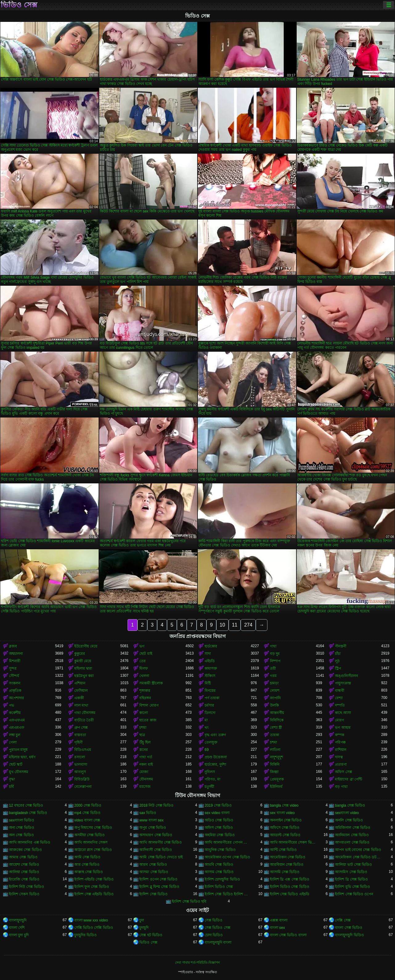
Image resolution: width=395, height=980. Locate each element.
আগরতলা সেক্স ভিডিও (352, 842)
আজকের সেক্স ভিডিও (25, 850)
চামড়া (274, 683)
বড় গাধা (341, 787)
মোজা (144, 772)
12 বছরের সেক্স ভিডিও (26, 805)
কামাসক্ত (211, 668)
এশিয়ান (80, 683)
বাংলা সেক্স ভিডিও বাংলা (288, 935)
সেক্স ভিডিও (214, 920)
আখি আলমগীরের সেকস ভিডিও (293, 842)
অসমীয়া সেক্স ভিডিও (90, 835)
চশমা (143, 728)
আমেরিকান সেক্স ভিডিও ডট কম (358, 857)
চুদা (142, 920)
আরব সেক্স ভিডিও (153, 865)
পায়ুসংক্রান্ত (343, 683)
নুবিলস (210, 772)
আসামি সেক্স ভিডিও (285, 872)
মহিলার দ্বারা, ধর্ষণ (22, 757)
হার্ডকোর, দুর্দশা (215, 764)
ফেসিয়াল (81, 691)
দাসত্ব (339, 757)
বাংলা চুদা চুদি (19, 935)
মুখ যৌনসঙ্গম (19, 772)
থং (207, 728)
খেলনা (144, 676)
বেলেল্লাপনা (83, 787)
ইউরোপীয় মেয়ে (86, 646)
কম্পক (340, 735)
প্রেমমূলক (277, 779)
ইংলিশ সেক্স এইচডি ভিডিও (94, 894)
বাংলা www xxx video (91, 920)
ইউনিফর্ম (276, 787)
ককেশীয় (15, 713)
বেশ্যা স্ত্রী (276, 728)
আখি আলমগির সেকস (91, 842)
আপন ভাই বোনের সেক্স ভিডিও (358, 850)
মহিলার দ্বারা (83, 668)
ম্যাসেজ (145, 787)
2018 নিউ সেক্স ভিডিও (156, 805)
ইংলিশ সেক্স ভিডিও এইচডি (290, 894)
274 (248, 625)
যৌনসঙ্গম (146, 779)
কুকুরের (80, 654)
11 (235, 625)
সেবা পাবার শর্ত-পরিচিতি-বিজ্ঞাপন (197, 962)
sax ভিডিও (148, 813)
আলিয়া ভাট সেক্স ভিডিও (353, 865)
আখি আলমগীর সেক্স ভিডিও (161, 842)
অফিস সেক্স (343, 772)
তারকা (275, 735)
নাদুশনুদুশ (277, 757)
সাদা (208, 654)
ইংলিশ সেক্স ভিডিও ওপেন (354, 894)
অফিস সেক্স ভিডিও (219, 828)
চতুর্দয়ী (209, 787)
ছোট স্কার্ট (16, 764)
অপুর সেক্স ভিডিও (153, 828)
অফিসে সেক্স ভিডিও (285, 828)
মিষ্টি (208, 683)
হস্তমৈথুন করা (84, 676)
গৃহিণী (78, 742)
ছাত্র (142, 735)
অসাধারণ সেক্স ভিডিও (156, 835)
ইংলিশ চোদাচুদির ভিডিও (222, 879)
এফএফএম (17, 720)
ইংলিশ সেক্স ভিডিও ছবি (189, 901)
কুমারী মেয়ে (83, 661)
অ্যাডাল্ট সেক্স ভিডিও (285, 835)
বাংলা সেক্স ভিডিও (349, 928)
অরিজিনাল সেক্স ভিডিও (353, 828)
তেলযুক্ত (211, 742)
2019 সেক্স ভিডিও (218, 805)
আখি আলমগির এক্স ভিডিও (30, 842)
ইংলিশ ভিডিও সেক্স (219, 887)
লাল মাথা (81, 705)
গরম (273, 676)
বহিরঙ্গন (145, 698)
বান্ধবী (340, 691)
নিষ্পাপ (275, 661)
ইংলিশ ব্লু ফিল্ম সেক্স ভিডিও (159, 887)
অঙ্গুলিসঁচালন (346, 676)
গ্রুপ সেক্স (81, 728)
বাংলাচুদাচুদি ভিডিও (349, 935)
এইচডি (210, 661)
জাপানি (275, 698)
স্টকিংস (210, 676)
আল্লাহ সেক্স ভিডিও (89, 872)
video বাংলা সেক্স (87, 820)
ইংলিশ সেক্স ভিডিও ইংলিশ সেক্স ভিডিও (228, 894)
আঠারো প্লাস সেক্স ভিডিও (93, 850)
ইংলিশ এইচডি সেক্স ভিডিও (94, 879)
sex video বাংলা (217, 813)
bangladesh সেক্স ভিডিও (28, 813)
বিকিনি (275, 764)
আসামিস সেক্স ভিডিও (351, 872)
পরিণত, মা (212, 779)
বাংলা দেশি (17, 928)
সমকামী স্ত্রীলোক (151, 683)
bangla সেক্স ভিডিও (350, 805)
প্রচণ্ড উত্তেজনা (216, 757)
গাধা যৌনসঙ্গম (85, 713)
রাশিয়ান (341, 750)
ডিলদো (210, 713)
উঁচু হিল (145, 742)
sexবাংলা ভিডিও (22, 820)
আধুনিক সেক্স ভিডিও (220, 850)
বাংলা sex (277, 928)
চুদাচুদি (144, 928)
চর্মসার (209, 705)
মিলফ (144, 668)
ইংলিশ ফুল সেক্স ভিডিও (92, 887)
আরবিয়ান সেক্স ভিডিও (287, 865)
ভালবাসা (81, 764)
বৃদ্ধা (12, 779)
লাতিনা (275, 750)
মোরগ (340, 720)
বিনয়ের (210, 691)
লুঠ (337, 661)
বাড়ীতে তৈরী (84, 720)
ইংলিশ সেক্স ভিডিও (153, 894)
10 (222, 625)
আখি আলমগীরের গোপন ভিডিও (228, 842)
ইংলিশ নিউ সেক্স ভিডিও (26, 887)
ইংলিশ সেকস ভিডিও (24, 894)
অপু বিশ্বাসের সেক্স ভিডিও (93, 828)
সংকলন (15, 683)
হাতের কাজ (148, 720)
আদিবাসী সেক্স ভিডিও (156, 850)
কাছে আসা (343, 713)
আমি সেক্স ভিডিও (88, 857)
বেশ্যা (339, 698)
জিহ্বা (274, 772)
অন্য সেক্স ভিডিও (22, 828)
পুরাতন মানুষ (18, 750)
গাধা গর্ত (146, 757)
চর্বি (11, 787)
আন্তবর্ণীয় (277, 713)
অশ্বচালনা (16, 654)
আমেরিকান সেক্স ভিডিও (288, 857)
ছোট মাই (146, 654)
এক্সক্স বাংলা (279, 920)
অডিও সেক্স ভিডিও (219, 820)
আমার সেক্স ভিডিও (23, 857)
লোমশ (275, 691)
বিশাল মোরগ (149, 705)
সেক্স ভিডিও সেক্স (218, 928)
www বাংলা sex (151, 820)
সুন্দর (13, 668)
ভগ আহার (343, 728)
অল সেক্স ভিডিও (21, 835)
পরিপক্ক (340, 742)
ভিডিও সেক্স (19, 5)
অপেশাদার (16, 698)
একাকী (79, 698)
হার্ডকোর (211, 646)
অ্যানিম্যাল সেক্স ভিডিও (352, 835)
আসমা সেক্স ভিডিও (154, 872)
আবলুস (80, 772)
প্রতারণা (341, 764)
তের (143, 661)
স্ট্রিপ (338, 668)
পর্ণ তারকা (212, 698)
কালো (144, 713)
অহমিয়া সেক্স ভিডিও (220, 835)
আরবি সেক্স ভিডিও (219, 865)
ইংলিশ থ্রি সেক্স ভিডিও (351, 879)
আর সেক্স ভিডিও (87, 865)
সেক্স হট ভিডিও (151, 935)
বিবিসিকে (277, 720)
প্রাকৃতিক (15, 691)
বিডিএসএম (83, 750)
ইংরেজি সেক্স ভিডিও (24, 879)
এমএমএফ (17, 728)
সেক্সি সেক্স (343, 920)
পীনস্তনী (341, 646)
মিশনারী (15, 661)
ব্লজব (13, 646)
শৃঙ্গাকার (145, 691)
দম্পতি (340, 705)
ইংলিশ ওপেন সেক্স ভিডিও (158, 879)
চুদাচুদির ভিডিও (86, 935)
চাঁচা (338, 654)
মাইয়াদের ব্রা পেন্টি (348, 779)
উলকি (274, 705)
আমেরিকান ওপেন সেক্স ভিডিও (227, 857)
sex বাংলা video (282, 813)
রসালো (80, 757)
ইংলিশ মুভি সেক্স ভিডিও (352, 887)
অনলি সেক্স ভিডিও (349, 820)
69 (207, 750)
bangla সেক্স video (284, 805)
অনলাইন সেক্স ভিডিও (286, 820)
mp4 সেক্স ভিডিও (87, 813)
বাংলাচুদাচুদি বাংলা (218, 942)
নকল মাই (146, 764)
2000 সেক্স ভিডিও (88, 805)
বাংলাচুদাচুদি (18, 920)
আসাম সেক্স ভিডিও (219, 872)
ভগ (142, 646)
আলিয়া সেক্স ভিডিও (24, 872)
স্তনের (144, 750)
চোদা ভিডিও (214, 935)
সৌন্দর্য (14, 676)
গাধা (273, 646)
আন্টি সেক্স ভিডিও (283, 850)
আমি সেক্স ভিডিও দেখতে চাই (161, 857)
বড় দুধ (275, 654)
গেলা (13, 742)
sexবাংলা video (347, 813)
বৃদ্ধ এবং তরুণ (215, 735)
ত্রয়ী (273, 668)
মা (206, 720)
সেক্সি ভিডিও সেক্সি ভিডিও (94, 928)
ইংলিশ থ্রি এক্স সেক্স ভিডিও (290, 879)
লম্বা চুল (15, 735)
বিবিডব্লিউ (82, 779)
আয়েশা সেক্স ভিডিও (24, 865)
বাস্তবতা (80, 735)
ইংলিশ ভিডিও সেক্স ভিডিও (290, 887)
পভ (12, 705)
